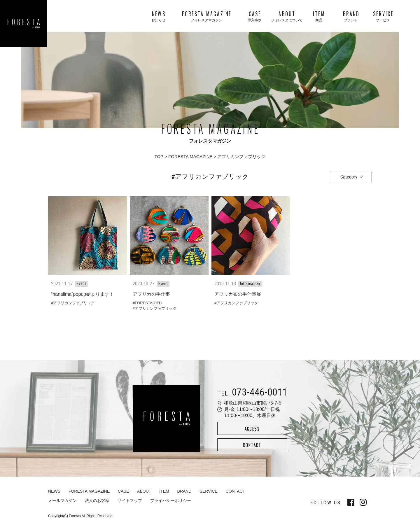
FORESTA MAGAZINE (190, 156)
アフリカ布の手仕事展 (238, 294)
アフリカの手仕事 (151, 294)
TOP (159, 156)
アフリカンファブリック (74, 303)
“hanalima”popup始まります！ (83, 294)
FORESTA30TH (148, 303)
